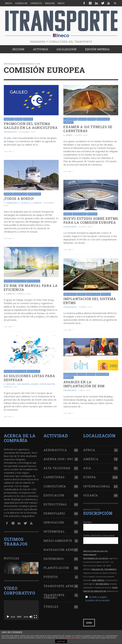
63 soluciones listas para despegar (29, 377)
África (89, 449)
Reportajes (103, 119)
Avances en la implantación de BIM (84, 383)
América (9, 119)
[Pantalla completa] (35, 615)
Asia (87, 467)
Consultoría (55, 485)
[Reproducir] (8, 615)
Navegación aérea (60, 548)
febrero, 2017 (86, 306)
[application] (21, 609)
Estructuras (55, 503)
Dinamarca (70, 293)
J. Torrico (9, 293)
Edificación (70, 373)
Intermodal (54, 530)
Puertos (51, 576)
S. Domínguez (11, 202)
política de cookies (73, 638)
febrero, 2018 (24, 293)
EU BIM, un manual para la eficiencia (31, 287)
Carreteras (70, 119)
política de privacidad (99, 599)
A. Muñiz (68, 135)
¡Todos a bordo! (19, 198)
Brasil (18, 119)
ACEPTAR (61, 641)
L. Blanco (24, 202)
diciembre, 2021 (27, 132)
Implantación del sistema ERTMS (90, 300)
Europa (91, 119)
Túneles (68, 122)
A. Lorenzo (36, 202)
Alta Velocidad (57, 467)
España (82, 119)
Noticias (28, 119)
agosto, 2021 (81, 135)
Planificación (56, 567)
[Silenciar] (31, 615)
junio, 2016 (85, 390)
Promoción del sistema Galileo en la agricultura (31, 126)
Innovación (20, 280)
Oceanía (91, 494)
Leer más (9, 151)
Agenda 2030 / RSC (58, 458)
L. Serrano (10, 383)
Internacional (97, 485)
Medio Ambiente (58, 539)
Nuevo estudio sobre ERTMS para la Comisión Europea (91, 220)
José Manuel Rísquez (28, 383)
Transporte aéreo (60, 585)
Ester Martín (47, 383)
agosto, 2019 (85, 226)
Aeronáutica (55, 449)
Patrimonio (54, 558)
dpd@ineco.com (112, 590)
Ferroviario (20, 194)
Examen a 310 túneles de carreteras (88, 129)
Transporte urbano (54, 595)
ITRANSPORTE (10, 132)
